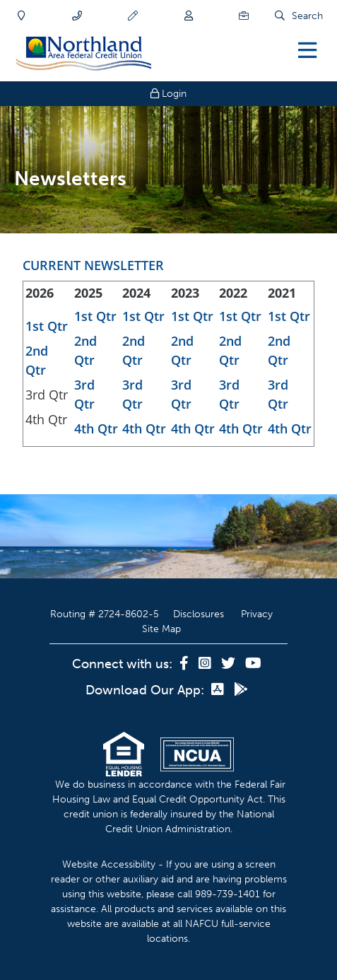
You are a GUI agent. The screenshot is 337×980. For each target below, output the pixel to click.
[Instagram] (206, 664)
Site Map (161, 629)
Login (168, 94)
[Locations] (22, 16)
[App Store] (219, 690)
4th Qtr (96, 428)
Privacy (257, 614)
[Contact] (77, 16)
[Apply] (133, 16)
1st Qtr (47, 326)
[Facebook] (185, 664)
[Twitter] (230, 664)
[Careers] (244, 16)
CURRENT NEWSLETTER (93, 265)
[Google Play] (241, 690)
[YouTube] (253, 664)
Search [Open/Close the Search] (307, 16)
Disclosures (199, 614)
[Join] (189, 16)
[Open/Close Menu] (307, 49)
